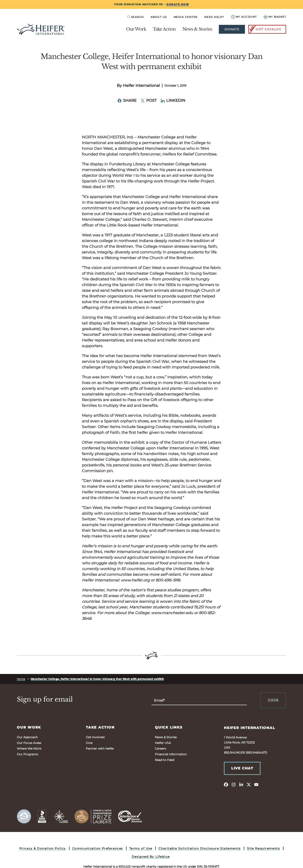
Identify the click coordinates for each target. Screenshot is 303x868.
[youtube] (256, 784)
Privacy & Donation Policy (43, 848)
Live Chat (242, 768)
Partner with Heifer (100, 749)
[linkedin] (241, 784)
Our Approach (27, 737)
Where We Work (29, 749)
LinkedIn (173, 100)
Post (149, 100)
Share (127, 100)
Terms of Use (141, 848)
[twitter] (249, 784)
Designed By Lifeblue (151, 857)
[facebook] (226, 784)
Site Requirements (264, 848)
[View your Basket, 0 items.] (275, 17)
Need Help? (214, 17)
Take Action (164, 29)
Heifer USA (163, 743)
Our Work (136, 29)
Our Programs (27, 754)
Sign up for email (45, 699)
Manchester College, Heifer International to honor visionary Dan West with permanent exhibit (97, 679)
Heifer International (250, 728)
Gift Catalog (265, 29)
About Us (159, 17)
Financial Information (171, 754)
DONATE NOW (178, 4)
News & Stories (197, 29)
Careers (160, 749)
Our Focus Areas (29, 743)
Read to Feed (165, 760)
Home (21, 679)
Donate (232, 29)
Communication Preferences (98, 848)
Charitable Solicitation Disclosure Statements (199, 848)
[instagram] (234, 784)
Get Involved (95, 737)
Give (89, 743)
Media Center (186, 17)
